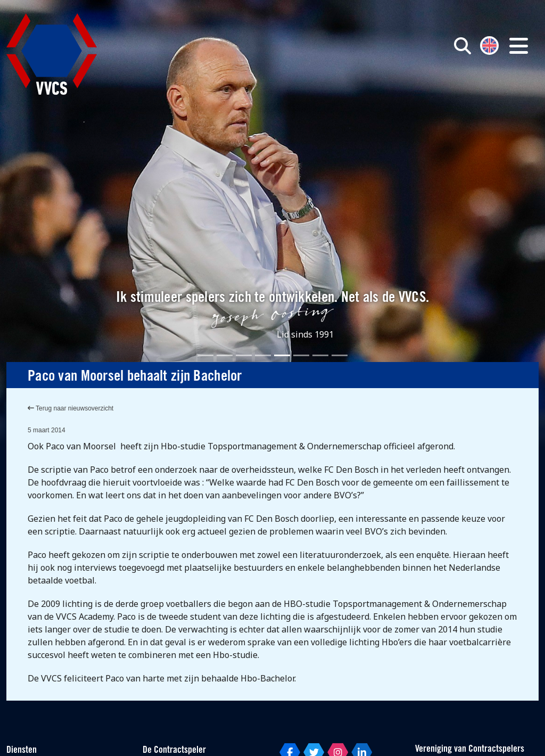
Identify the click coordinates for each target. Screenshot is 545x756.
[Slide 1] (205, 355)
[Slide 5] (282, 355)
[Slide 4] (263, 355)
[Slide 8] (340, 355)
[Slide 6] (301, 355)
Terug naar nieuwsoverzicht (71, 408)
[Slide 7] (320, 355)
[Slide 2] (225, 355)
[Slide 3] (244, 355)
